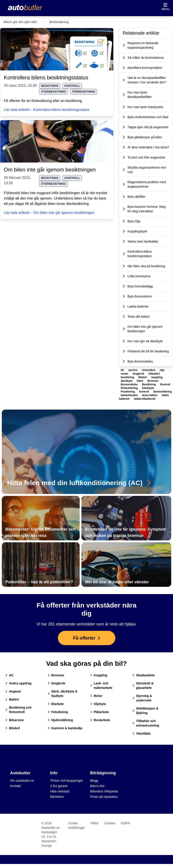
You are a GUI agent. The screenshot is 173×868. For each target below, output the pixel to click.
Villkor (94, 823)
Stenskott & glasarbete (143, 686)
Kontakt (15, 786)
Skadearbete (143, 675)
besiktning (50, 86)
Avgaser (13, 691)
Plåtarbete (100, 712)
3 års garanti (59, 786)
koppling (157, 377)
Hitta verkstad (60, 791)
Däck (140, 381)
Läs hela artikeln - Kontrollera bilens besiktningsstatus (47, 110)
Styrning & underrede (142, 698)
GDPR (125, 823)
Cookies (110, 823)
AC (9, 675)
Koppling (99, 675)
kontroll (72, 86)
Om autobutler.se (22, 781)
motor (125, 374)
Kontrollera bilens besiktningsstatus (46, 77)
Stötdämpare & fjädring (145, 711)
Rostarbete (100, 720)
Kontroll (165, 384)
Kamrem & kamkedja (65, 728)
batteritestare (130, 395)
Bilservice (15, 720)
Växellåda (141, 733)
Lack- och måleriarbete (101, 686)
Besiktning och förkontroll (18, 710)
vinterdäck (149, 370)
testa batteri (150, 395)
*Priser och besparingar (66, 781)
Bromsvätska (130, 384)
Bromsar (153, 381)
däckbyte (127, 381)
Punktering (128, 392)
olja (162, 370)
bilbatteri (154, 374)
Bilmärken (57, 797)
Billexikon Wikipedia (104, 791)
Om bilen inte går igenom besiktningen (50, 170)
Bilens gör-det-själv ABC (21, 22)
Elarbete (56, 704)
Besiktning (149, 384)
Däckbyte (148, 388)
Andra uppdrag (18, 683)
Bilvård (12, 728)
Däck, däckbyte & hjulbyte (63, 694)
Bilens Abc (97, 786)
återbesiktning (54, 92)
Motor (96, 696)
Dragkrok (56, 683)
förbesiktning (84, 92)
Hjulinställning (60, 720)
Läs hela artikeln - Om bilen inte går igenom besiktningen (49, 213)
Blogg (94, 781)
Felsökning (58, 712)
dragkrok (139, 374)
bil (123, 370)
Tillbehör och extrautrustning (146, 723)
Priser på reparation (104, 797)
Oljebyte (98, 704)
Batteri (143, 377)
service (133, 370)
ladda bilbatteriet (145, 399)
